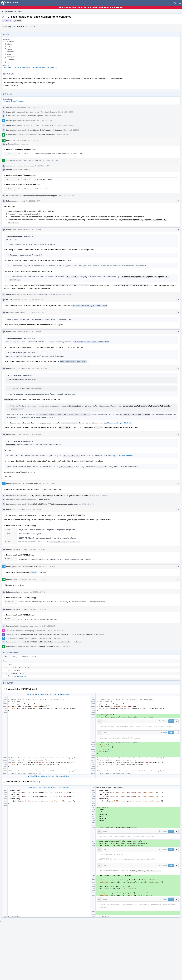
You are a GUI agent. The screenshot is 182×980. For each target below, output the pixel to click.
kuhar (9, 54)
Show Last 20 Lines (63, 776)
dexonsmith (31, 116)
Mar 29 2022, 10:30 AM (47, 626)
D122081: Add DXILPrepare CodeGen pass (45, 130)
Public (19, 21)
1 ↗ (7, 179)
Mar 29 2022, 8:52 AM (34, 510)
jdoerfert (10, 49)
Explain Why (99, 634)
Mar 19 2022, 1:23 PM (35, 107)
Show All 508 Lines (48, 776)
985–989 (9, 602)
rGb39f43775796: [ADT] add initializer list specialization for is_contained (30, 67)
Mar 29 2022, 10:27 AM (38, 592)
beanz (14, 27)
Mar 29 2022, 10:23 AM (47, 567)
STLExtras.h (17, 670)
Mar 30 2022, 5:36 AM (64, 647)
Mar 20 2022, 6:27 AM (66, 196)
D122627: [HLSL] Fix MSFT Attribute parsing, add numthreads (53, 504)
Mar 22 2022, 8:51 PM (36, 300)
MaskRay (11, 41)
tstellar (9, 44)
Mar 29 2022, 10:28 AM (38, 609)
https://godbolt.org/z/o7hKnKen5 (119, 423)
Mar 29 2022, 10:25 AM (37, 579)
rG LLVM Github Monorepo (14, 101)
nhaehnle (11, 59)
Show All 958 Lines (49, 787)
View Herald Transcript (49, 112)
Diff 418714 (34, 483)
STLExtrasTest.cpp (19, 676)
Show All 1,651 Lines (49, 695)
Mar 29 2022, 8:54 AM (37, 549)
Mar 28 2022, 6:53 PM (86, 504)
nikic (8, 196)
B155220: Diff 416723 (46, 135)
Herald (9, 112)
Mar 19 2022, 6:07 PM (35, 140)
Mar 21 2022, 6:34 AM (34, 201)
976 (7, 529)
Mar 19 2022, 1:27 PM (71, 130)
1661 (8, 559)
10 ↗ (8, 153)
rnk (8, 62)
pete (9, 47)
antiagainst (11, 57)
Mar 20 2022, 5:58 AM (43, 166)
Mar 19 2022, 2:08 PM (64, 135)
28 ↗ (8, 188)
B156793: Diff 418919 (46, 647)
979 (7, 533)
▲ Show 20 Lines (34, 776)
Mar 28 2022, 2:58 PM (100, 496)
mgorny (40, 116)
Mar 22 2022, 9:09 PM (39, 368)
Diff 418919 (34, 567)
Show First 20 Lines (34, 695)
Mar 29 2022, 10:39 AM (55, 631)
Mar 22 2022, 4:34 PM (34, 230)
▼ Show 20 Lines (64, 695)
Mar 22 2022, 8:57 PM (34, 332)
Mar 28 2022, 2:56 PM (47, 483)
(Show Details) (44, 499)
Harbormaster (12, 135)
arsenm (9, 166)
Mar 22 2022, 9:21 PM (34, 435)
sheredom (11, 52)
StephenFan (32, 294)
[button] (180, 3)
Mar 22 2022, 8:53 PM (36, 313)
